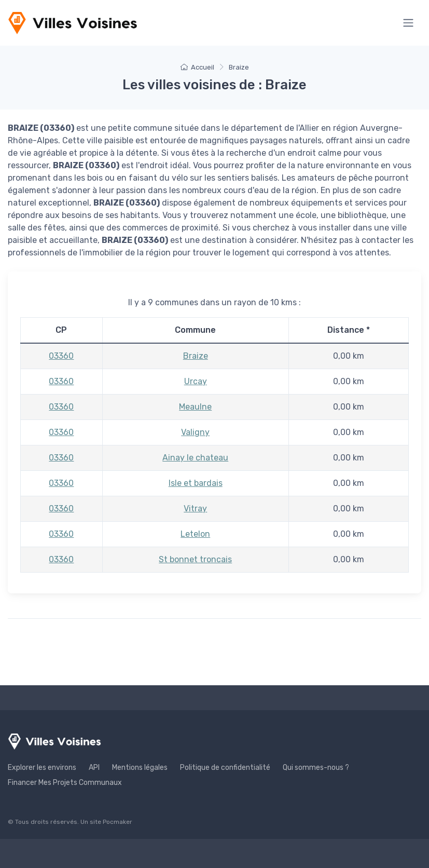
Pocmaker (117, 822)
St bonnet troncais (195, 559)
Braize (196, 356)
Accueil (197, 67)
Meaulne (195, 407)
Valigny (195, 432)
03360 (61, 356)
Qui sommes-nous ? (316, 768)
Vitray (195, 508)
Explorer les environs (42, 768)
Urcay (196, 381)
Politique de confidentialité (225, 768)
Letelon (195, 534)
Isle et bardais (196, 483)
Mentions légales (140, 768)
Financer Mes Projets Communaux (65, 783)
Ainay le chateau (195, 458)
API (94, 768)
